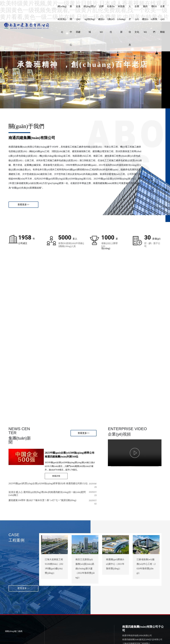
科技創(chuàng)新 (104, 396)
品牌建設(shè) (59, 399)
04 (136, 363)
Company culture (144, 397)
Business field (15, 401)
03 (94, 368)
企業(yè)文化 (143, 391)
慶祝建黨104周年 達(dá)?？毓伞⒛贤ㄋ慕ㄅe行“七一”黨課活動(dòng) (42, 500)
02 (51, 371)
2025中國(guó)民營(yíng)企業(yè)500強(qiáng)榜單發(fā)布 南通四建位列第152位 (48, 483)
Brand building (57, 405)
